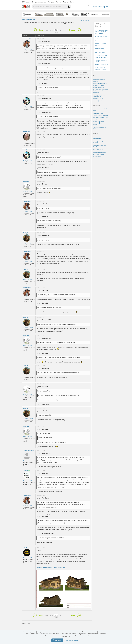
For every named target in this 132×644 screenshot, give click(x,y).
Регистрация (97, 7)
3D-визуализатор (98, 113)
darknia (25, 96)
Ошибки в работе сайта (101, 65)
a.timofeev (26, 181)
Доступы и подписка (39, 2)
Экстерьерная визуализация (97, 138)
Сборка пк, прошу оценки (102, 41)
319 (51, 30)
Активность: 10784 (28, 243)
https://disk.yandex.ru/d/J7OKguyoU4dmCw (51, 567)
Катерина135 (27, 39)
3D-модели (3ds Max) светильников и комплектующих (99, 97)
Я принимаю (57, 640)
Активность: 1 (27, 461)
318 (46, 30)
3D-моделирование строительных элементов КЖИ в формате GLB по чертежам (101, 90)
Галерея (51, 2)
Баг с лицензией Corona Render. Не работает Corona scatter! (101, 32)
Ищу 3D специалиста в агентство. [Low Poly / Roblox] (100, 123)
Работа (58, 2)
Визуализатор (97, 157)
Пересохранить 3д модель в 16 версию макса (101, 84)
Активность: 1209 (28, 106)
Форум (65, 2)
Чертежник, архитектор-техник (100, 128)
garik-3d (26, 471)
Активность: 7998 (28, 49)
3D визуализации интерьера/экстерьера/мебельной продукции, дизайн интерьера (100, 152)
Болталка (32, 20)
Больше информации (73, 640)
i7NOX (25, 548)
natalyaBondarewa (29, 451)
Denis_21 (26, 233)
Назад (41, 30)
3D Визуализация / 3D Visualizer (100, 146)
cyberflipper (27, 132)
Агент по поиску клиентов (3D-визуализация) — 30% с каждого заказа (101, 117)
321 (61, 30)
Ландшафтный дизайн (100, 101)
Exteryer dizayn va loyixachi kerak (100, 110)
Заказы (96, 76)
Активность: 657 (27, 558)
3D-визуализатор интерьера (98, 142)
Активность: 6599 (28, 192)
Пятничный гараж (100, 53)
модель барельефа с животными (99, 80)
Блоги (72, 2)
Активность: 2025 (28, 481)
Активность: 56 (27, 142)
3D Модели (26, 2)
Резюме (96, 133)
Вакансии (97, 105)
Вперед (72, 30)
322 (66, 30)
